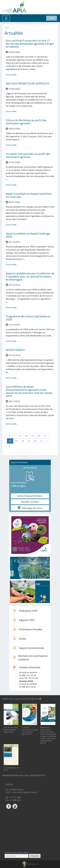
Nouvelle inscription (30, 502)
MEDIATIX (34, 864)
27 (42, 441)
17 (20, 436)
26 (35, 441)
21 (45, 436)
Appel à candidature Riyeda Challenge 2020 (28, 235)
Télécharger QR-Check (30, 508)
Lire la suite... (12, 75)
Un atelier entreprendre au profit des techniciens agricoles (28, 155)
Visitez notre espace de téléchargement (22, 699)
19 (32, 436)
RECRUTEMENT (15, 350)
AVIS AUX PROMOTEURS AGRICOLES (28, 83)
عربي (52, 18)
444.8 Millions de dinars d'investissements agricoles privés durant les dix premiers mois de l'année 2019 (29, 391)
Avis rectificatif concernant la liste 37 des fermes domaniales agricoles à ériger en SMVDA (30, 44)
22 (10, 441)
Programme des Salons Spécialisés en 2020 (28, 318)
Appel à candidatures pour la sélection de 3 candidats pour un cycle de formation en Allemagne (30, 276)
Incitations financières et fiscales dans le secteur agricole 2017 (30, 730)
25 (29, 441)
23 (16, 441)
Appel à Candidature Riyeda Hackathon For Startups (29, 195)
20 (39, 436)
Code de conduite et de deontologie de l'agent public (11, 729)
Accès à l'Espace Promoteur (30, 496)
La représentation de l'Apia (11, 768)
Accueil (7, 28)
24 (23, 441)
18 (26, 436)
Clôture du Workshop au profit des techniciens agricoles (26, 122)
